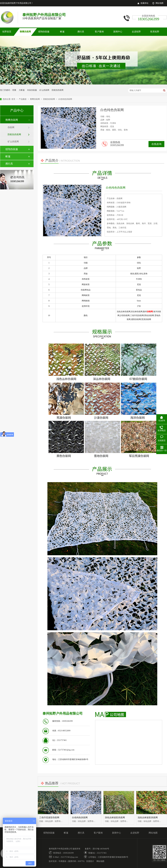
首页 (14, 99)
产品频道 (23, 99)
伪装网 (11, 127)
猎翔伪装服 (44, 32)
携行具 (81, 32)
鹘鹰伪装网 (25, 32)
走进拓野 (136, 32)
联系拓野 (155, 32)
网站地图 (159, 3)
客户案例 (99, 32)
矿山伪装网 (44, 90)
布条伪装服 (32, 90)
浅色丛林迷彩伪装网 (148, 817)
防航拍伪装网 (58, 90)
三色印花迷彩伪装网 (49, 817)
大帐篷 (22, 90)
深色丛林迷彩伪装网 (115, 817)
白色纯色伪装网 (65, 99)
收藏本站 (144, 3)
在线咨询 (156, 144)
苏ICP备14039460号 (101, 849)
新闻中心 (118, 32)
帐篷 (62, 32)
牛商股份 (62, 861)
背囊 (14, 90)
